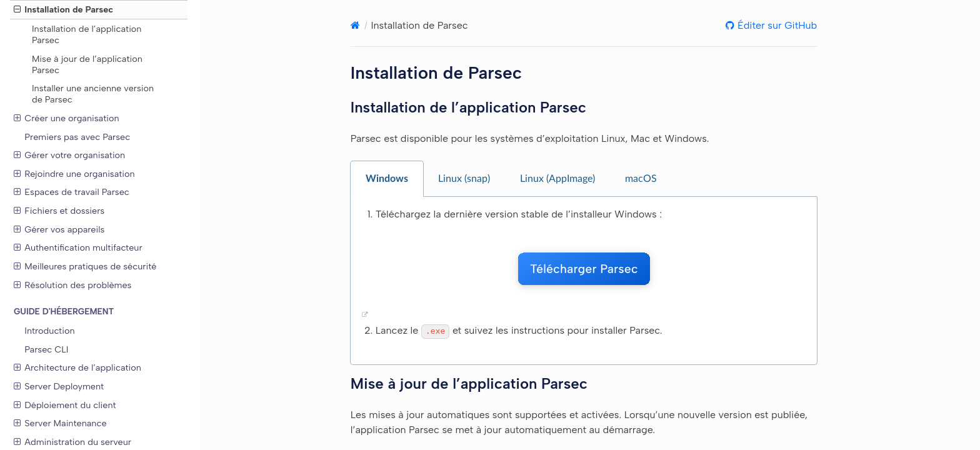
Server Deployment (59, 386)
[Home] (355, 25)
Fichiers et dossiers (59, 211)
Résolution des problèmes (72, 285)
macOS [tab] (641, 179)
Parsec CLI (46, 349)
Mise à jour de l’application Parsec (87, 64)
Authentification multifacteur (78, 247)
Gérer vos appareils (59, 229)
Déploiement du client (65, 405)
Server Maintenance (60, 423)
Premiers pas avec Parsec (77, 137)
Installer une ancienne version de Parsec (93, 94)
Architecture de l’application (77, 367)
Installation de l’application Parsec (87, 34)
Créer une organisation (67, 118)
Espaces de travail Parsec (72, 192)
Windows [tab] (387, 179)
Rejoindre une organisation (74, 174)
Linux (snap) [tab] (464, 179)
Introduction (49, 331)
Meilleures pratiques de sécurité (85, 266)
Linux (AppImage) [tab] (557, 179)
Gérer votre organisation (69, 155)
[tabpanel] (584, 281)
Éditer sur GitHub (776, 25)
